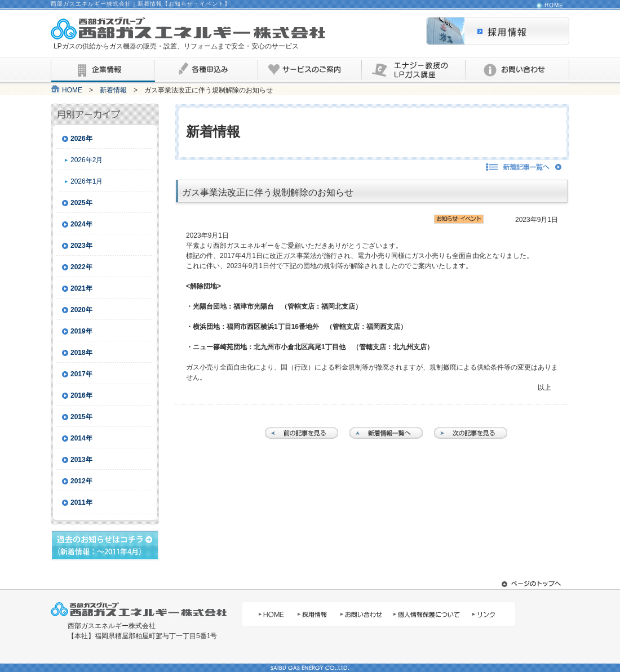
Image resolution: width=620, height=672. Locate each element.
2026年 (81, 139)
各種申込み (206, 71)
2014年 (81, 438)
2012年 (81, 481)
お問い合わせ (517, 71)
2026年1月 (87, 181)
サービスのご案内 (310, 71)
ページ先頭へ (533, 584)
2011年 (81, 502)
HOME (554, 6)
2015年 (81, 417)
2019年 (81, 331)
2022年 (81, 267)
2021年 (81, 288)
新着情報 (113, 90)
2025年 (81, 203)
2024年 (81, 224)
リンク (491, 614)
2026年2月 (87, 160)
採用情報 (498, 31)
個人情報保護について (427, 614)
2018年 (81, 353)
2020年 (81, 310)
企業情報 (103, 71)
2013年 (81, 460)
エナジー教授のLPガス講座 (414, 71)
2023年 (81, 246)
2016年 (81, 395)
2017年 (81, 374)
